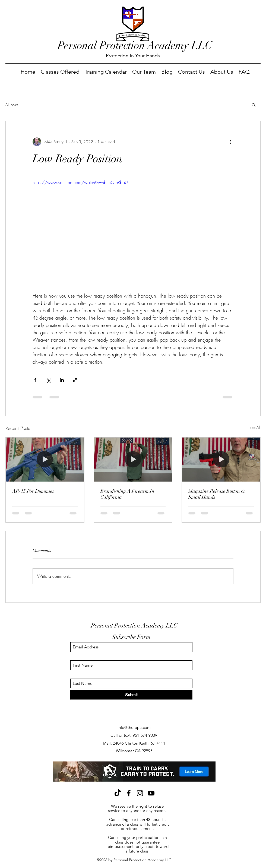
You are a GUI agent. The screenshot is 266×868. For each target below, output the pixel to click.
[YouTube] (151, 793)
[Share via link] (75, 380)
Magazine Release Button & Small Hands (217, 494)
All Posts (12, 104)
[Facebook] (129, 793)
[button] (254, 105)
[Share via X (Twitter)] (48, 380)
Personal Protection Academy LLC (135, 45)
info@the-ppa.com (134, 727)
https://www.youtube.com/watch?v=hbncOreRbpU (80, 182)
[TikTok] (118, 793)
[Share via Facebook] (35, 380)
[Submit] (131, 695)
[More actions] (230, 142)
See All (255, 427)
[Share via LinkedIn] (62, 380)
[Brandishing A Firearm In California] (133, 460)
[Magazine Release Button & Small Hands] (221, 460)
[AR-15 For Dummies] (45, 460)
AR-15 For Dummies (33, 491)
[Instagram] (140, 793)
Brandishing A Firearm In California (127, 494)
